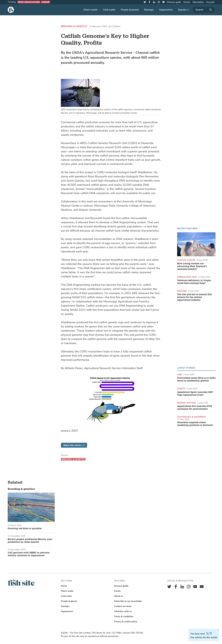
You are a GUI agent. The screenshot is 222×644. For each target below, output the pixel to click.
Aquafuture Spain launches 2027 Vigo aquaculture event (195, 394)
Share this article (74, 445)
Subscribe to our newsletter (128, 601)
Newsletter (198, 2)
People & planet (130, 10)
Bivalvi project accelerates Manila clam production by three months (30, 541)
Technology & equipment (192, 417)
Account (210, 2)
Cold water (109, 10)
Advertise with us (123, 611)
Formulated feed (187, 277)
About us (119, 596)
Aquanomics (166, 10)
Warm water (90, 10)
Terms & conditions (124, 616)
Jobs (180, 375)
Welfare (182, 291)
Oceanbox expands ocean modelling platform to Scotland (195, 424)
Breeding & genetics (74, 26)
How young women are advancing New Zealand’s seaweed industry (192, 266)
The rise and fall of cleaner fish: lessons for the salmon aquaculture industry (195, 297)
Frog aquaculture (29, 2)
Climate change (186, 260)
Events (187, 2)
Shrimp (46, 2)
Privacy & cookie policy (126, 622)
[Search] (204, 10)
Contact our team (123, 606)
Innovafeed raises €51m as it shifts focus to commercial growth (196, 379)
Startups (149, 10)
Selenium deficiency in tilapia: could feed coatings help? (194, 282)
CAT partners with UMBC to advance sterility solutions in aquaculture (29, 554)
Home (64, 586)
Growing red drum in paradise (25, 529)
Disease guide (174, 2)
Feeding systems (187, 403)
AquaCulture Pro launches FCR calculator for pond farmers (195, 408)
